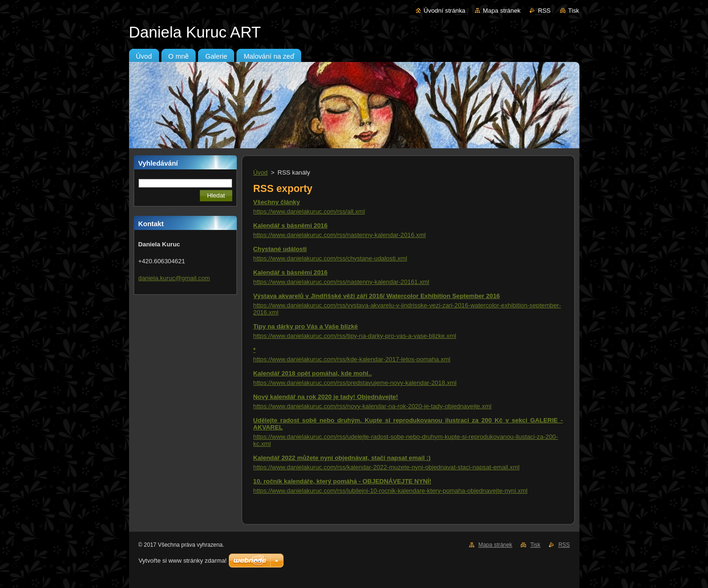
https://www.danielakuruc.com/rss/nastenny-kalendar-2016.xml (340, 235)
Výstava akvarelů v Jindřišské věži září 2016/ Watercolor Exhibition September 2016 (377, 296)
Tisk (574, 11)
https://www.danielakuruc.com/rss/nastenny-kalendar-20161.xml (341, 282)
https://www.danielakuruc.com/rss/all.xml (309, 211)
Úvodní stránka (445, 11)
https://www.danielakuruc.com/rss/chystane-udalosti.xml (330, 258)
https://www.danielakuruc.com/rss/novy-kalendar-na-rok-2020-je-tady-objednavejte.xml (373, 406)
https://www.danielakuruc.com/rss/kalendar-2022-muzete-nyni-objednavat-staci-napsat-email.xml (387, 467)
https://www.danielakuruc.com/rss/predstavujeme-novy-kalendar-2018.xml (355, 383)
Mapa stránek (502, 11)
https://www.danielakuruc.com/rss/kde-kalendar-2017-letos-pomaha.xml (352, 359)
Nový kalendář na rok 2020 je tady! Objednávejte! (326, 397)
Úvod (261, 172)
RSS (544, 11)
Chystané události (280, 249)
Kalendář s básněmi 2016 (291, 225)
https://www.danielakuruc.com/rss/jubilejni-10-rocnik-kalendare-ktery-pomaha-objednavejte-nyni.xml (391, 491)
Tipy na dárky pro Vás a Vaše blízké (306, 326)
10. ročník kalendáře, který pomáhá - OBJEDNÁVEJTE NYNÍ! (343, 481)
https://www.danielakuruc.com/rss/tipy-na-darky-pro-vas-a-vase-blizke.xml (355, 336)
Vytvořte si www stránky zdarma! (183, 561)
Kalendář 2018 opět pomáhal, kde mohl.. (313, 373)
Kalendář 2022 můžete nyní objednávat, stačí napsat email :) (342, 458)
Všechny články (277, 202)
